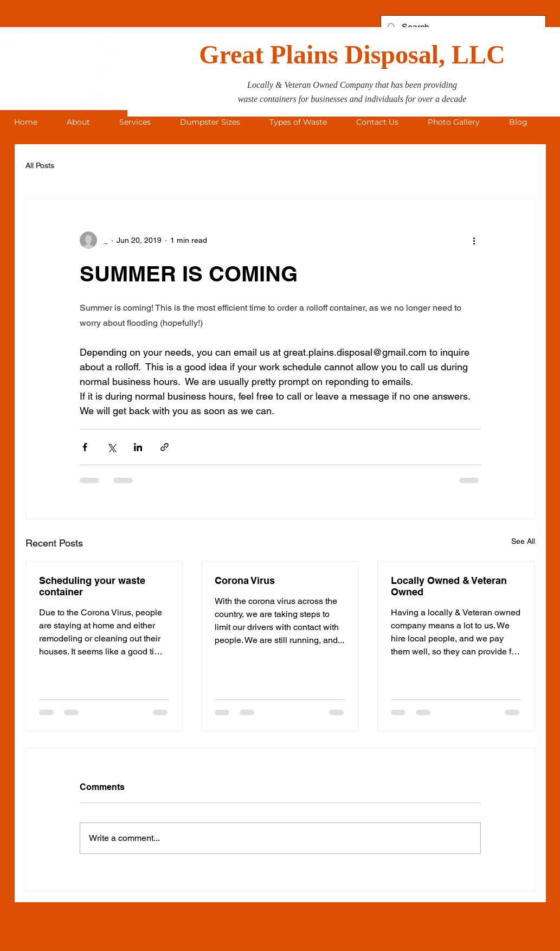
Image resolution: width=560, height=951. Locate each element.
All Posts (40, 165)
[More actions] (474, 240)
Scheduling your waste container (92, 586)
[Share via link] (165, 447)
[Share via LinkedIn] (138, 447)
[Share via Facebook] (85, 447)
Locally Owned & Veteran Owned (449, 586)
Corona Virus (245, 580)
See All (523, 541)
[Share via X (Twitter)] (111, 447)
